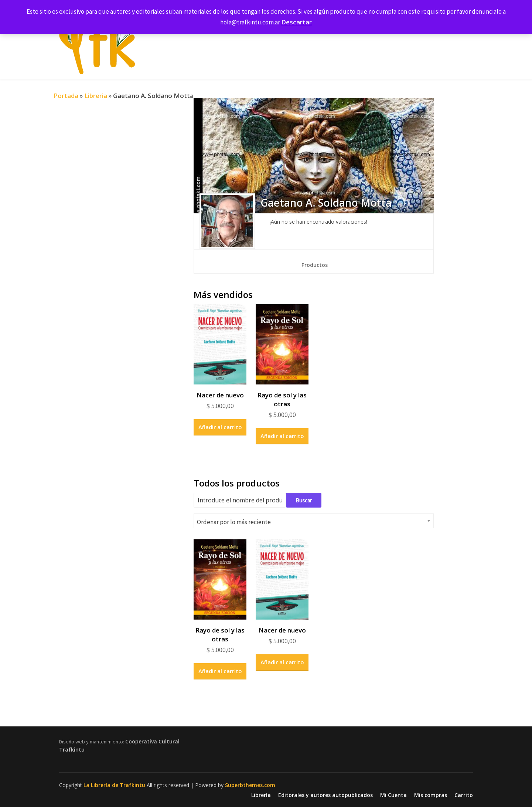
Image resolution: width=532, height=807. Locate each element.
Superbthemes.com (250, 785)
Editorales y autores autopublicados (325, 795)
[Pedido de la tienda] (314, 521)
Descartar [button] (296, 22)
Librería (261, 795)
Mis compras (431, 795)
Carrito (464, 795)
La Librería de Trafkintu (114, 785)
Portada (66, 96)
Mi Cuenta (393, 795)
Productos (315, 265)
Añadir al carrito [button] (220, 427)
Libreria (96, 96)
